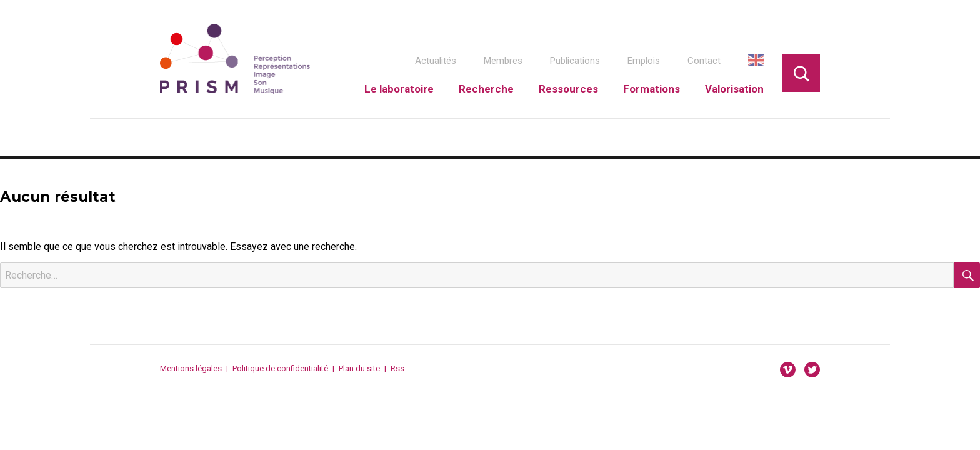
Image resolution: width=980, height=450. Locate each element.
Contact (704, 61)
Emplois (644, 61)
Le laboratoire (399, 89)
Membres (503, 61)
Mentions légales (191, 368)
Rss (397, 368)
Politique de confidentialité (280, 368)
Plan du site (359, 368)
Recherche (486, 89)
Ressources (568, 89)
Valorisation (734, 89)
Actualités (436, 61)
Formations (652, 89)
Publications (575, 61)
